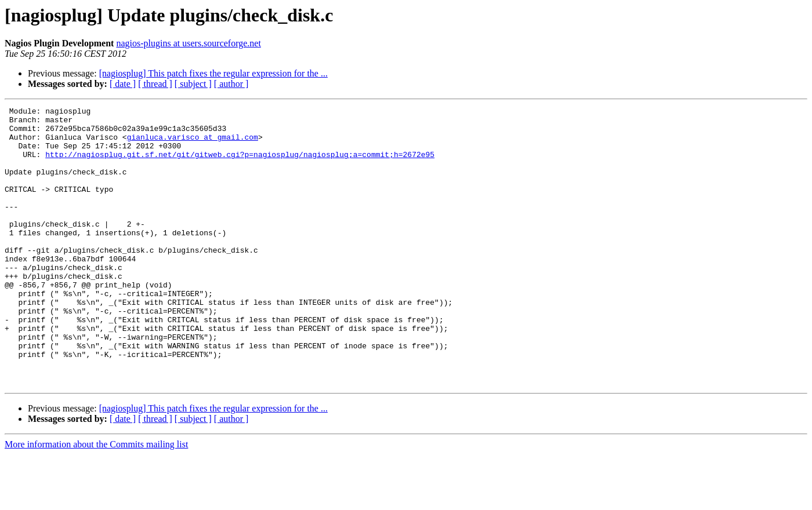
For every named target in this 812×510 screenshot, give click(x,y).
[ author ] (231, 84)
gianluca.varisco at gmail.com (193, 144)
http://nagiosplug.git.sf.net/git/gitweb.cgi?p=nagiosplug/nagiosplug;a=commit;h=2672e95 (240, 165)
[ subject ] (193, 84)
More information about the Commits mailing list (96, 500)
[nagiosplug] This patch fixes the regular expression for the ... (213, 73)
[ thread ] (155, 84)
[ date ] (123, 84)
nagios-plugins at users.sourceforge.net (188, 43)
